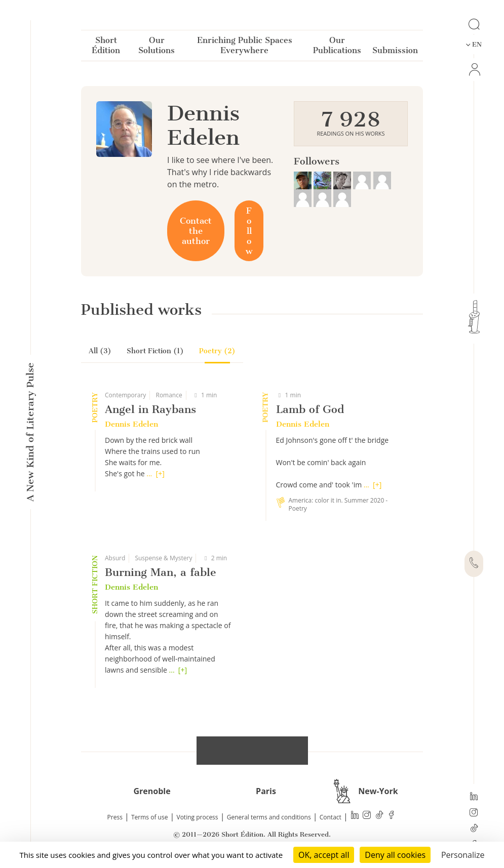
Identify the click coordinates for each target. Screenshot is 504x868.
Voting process (198, 817)
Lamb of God (310, 409)
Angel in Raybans (150, 409)
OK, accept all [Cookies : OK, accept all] (324, 855)
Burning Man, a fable (161, 572)
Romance (169, 395)
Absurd (115, 558)
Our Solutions (157, 47)
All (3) (100, 351)
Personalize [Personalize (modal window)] (463, 855)
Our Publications (337, 47)
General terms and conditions (269, 817)
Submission (395, 52)
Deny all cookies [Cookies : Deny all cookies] (395, 855)
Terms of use (149, 817)
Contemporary (125, 395)
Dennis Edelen (131, 424)
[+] (160, 473)
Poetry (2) (217, 351)
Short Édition (106, 47)
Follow (249, 231)
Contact (331, 817)
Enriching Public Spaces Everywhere (245, 47)
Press (115, 817)
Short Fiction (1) (155, 351)
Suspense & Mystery (163, 558)
